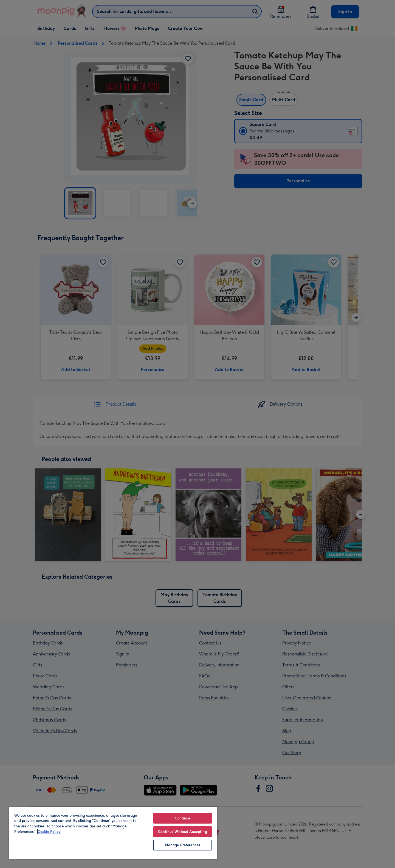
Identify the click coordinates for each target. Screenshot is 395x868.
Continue (182, 818)
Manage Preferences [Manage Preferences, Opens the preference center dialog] (183, 845)
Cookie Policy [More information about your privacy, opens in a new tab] (49, 832)
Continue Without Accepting (182, 832)
